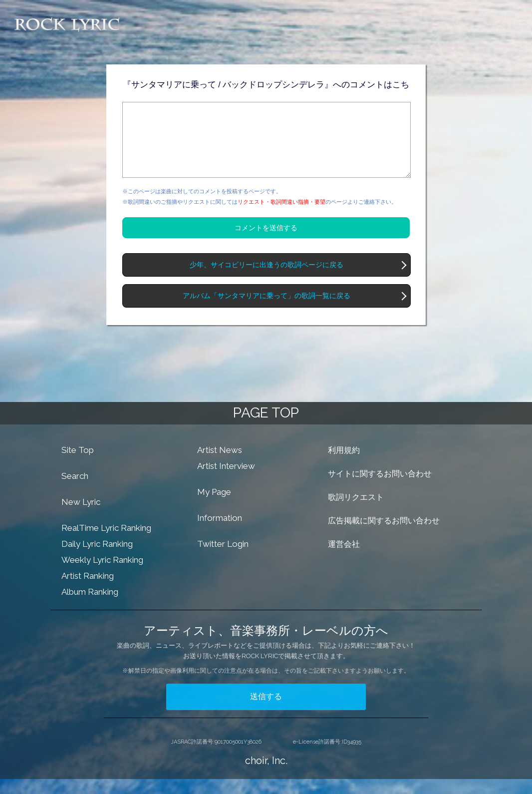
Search (75, 491)
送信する (266, 711)
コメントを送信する (266, 243)
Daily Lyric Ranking (97, 559)
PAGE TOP (266, 428)
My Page (214, 507)
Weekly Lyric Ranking (102, 575)
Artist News (220, 465)
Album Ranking (90, 607)
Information (220, 533)
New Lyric (81, 517)
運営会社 (344, 559)
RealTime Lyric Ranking (106, 543)
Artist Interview (226, 481)
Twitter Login (223, 559)
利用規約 (344, 465)
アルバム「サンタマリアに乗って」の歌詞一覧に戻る (266, 311)
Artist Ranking (88, 591)
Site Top (78, 465)
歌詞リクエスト (356, 512)
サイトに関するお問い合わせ (380, 489)
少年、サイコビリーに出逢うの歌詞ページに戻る (266, 280)
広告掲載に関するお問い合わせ (384, 536)
